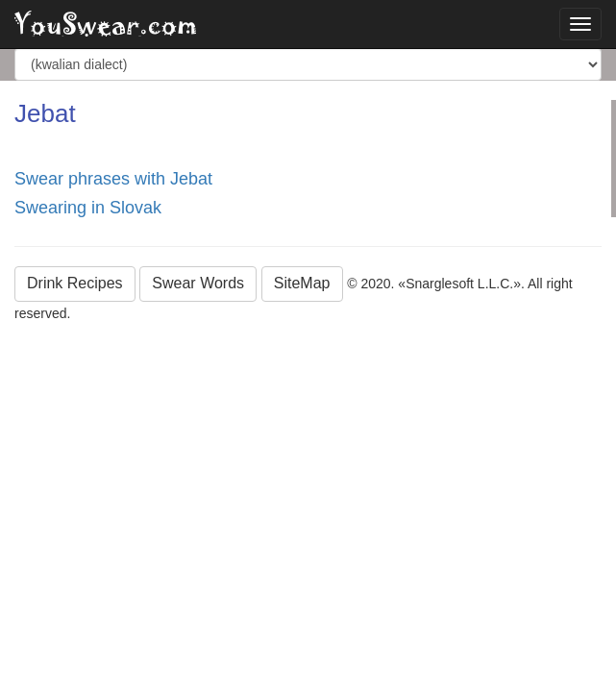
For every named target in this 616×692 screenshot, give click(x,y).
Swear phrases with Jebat (113, 179)
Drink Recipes (75, 283)
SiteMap (302, 283)
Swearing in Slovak (88, 208)
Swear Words (198, 283)
